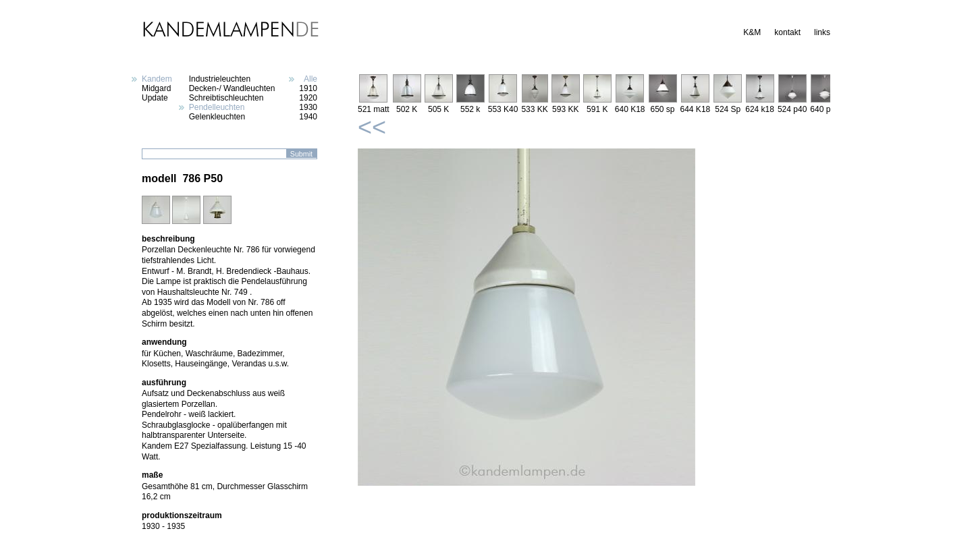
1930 (308, 107)
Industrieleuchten (220, 79)
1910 (308, 88)
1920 (308, 98)
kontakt (787, 32)
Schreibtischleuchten (226, 98)
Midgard (156, 88)
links (822, 32)
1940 (308, 117)
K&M (752, 32)
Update (155, 98)
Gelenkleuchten (217, 117)
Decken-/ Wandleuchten (232, 88)
